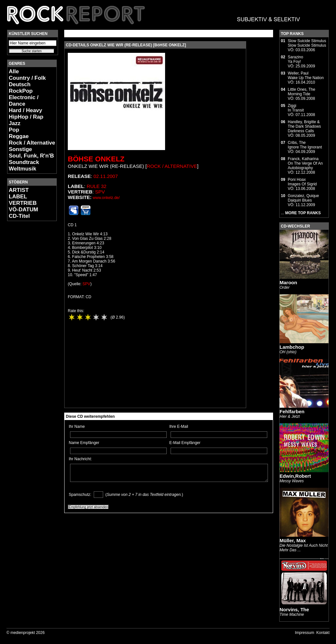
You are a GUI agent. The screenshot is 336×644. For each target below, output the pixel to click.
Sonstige (20, 149)
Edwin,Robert (295, 476)
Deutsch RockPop (21, 88)
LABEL (18, 197)
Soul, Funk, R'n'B (31, 156)
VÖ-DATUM (23, 210)
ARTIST (19, 190)
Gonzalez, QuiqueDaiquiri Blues (303, 198)
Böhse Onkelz (96, 159)
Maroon (288, 282)
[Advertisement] (27, 323)
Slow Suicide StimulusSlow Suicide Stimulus (307, 43)
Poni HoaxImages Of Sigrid (302, 182)
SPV (100, 192)
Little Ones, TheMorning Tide (301, 92)
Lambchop (292, 347)
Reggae (19, 136)
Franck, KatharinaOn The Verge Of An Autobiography (305, 163)
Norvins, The (294, 609)
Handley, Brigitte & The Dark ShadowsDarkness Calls (304, 126)
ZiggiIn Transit (296, 108)
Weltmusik (23, 169)
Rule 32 (96, 186)
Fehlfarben (292, 411)
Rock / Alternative (32, 143)
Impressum (304, 633)
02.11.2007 (106, 176)
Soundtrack (24, 162)
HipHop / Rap (26, 117)
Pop (14, 130)
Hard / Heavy (25, 110)
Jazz (15, 123)
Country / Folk (27, 78)
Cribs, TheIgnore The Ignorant (305, 145)
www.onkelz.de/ (106, 198)
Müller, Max (293, 540)
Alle (14, 71)
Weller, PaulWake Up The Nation (306, 76)
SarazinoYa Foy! (295, 59)
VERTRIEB (23, 203)
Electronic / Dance (24, 101)
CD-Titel (19, 216)
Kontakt (323, 633)
